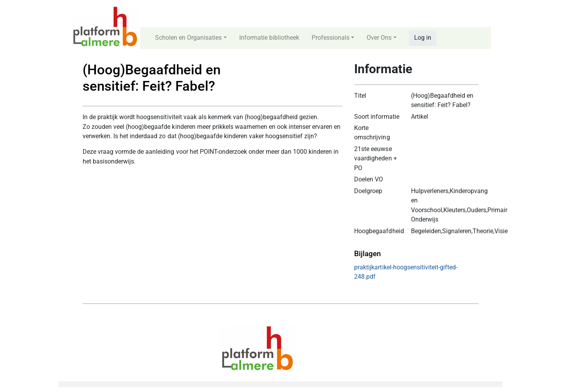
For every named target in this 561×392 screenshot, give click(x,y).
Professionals (331, 38)
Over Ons (379, 38)
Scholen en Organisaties (188, 38)
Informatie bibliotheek (269, 38)
